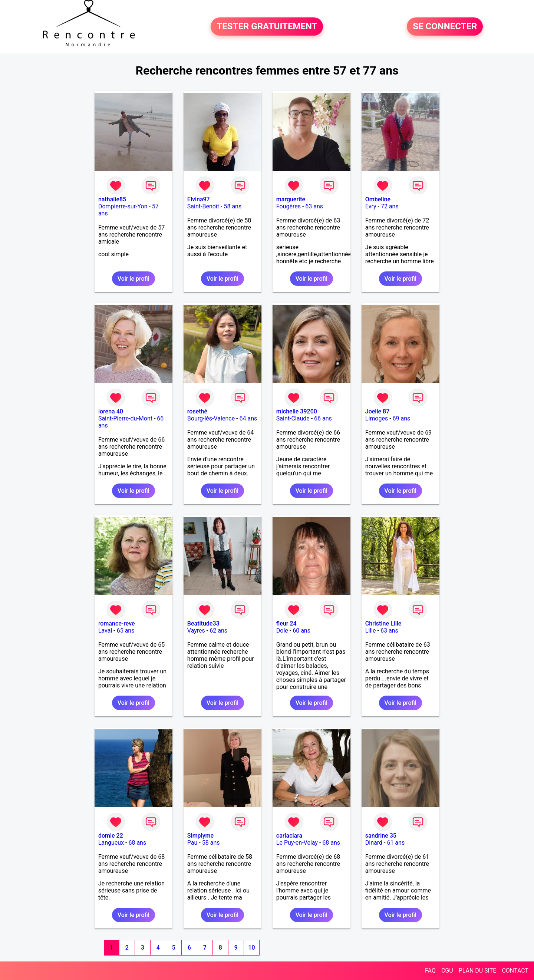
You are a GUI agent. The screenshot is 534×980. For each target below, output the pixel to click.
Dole (282, 631)
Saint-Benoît (203, 206)
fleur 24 (286, 623)
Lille (371, 631)
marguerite (291, 199)
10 (251, 948)
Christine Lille (383, 623)
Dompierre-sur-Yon (123, 206)
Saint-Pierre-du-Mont (125, 418)
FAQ (430, 971)
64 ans (248, 418)
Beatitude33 (203, 623)
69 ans (402, 418)
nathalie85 (112, 199)
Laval (105, 631)
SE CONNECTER (445, 27)
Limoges (377, 418)
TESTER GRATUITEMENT (267, 27)
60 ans (301, 631)
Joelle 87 (377, 411)
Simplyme (200, 836)
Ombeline (378, 199)
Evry (371, 206)
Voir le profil (133, 279)
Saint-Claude (293, 418)
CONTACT (515, 971)
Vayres (196, 631)
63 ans (314, 206)
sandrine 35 (381, 836)
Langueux (111, 843)
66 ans (323, 418)
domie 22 (111, 836)
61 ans (396, 843)
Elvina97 (199, 199)
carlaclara (289, 836)
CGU (447, 971)
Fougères (289, 206)
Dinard (374, 843)
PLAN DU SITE (478, 971)
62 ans (218, 631)
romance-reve (117, 623)
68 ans (137, 843)
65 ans (126, 631)
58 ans (233, 206)
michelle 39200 (297, 411)
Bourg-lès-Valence (211, 418)
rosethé (197, 411)
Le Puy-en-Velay (297, 843)
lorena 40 (111, 411)
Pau (192, 843)
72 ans (390, 206)
